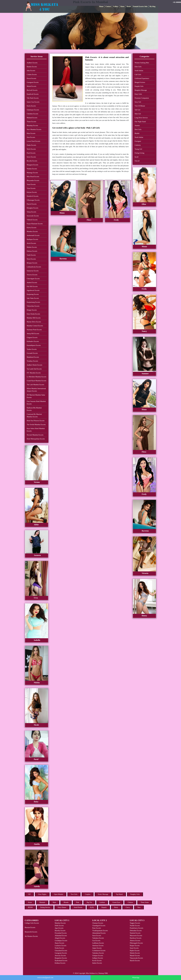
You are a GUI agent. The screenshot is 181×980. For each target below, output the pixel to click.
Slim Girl (138, 114)
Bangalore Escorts (61, 958)
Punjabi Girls (139, 86)
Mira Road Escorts (33, 177)
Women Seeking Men (142, 63)
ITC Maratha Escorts (34, 373)
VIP (29, 894)
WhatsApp (136, 978)
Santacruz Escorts (33, 271)
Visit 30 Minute (140, 106)
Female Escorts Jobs (140, 6)
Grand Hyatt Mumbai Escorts (37, 381)
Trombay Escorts (32, 361)
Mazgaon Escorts (33, 165)
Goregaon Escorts (33, 82)
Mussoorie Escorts (136, 936)
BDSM (30, 907)
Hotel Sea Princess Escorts (36, 421)
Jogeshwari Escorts (33, 290)
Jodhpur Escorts (98, 958)
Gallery (116, 6)
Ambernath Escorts (33, 235)
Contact (108, 6)
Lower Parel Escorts (34, 141)
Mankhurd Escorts (33, 357)
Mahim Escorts (32, 247)
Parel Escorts (31, 153)
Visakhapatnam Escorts (100, 931)
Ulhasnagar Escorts (33, 200)
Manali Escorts (135, 956)
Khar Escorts (31, 133)
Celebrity (138, 145)
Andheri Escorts (32, 63)
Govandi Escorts (32, 353)
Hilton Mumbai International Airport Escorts (36, 390)
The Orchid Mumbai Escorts (36, 425)
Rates (122, 6)
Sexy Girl (138, 102)
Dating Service (45, 907)
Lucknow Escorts (61, 946)
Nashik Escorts (135, 926)
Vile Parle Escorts (33, 98)
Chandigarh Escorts (99, 926)
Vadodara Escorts (98, 938)
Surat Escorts (97, 936)
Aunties (137, 126)
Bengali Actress (140, 82)
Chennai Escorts (98, 923)
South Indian (139, 71)
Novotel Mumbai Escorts (35, 435)
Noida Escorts (59, 948)
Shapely (104, 907)
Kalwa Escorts (32, 228)
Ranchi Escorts (135, 961)
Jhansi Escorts (60, 943)
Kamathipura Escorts (34, 345)
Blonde (66, 902)
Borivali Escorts (32, 90)
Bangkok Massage (141, 90)
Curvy (128, 907)
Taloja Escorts (32, 212)
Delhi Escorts (59, 926)
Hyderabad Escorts (61, 961)
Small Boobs (78, 907)
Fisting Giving (139, 153)
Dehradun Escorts (136, 931)
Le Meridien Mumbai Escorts (37, 377)
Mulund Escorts (32, 118)
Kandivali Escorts (33, 94)
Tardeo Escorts (32, 349)
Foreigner (138, 141)
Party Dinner (62, 907)
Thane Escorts (32, 122)
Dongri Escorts (32, 310)
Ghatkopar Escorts (33, 110)
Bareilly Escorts (60, 931)
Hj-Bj (92, 907)
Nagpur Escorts (135, 923)
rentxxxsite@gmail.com (45, 978)
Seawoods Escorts (33, 216)
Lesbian (102, 902)
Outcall (137, 161)
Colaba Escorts (32, 75)
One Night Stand (140, 122)
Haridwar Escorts (136, 938)
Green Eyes (116, 902)
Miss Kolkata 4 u (92, 973)
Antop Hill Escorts (33, 334)
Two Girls (74, 894)
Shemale (42, 902)
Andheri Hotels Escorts (35, 365)
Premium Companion (142, 98)
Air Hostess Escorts (31, 936)
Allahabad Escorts (61, 936)
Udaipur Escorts (98, 956)
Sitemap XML (103, 973)
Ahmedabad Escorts (99, 933)
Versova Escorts (32, 275)
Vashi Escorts (31, 255)
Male (54, 902)
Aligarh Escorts (60, 938)
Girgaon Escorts (32, 338)
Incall (137, 157)
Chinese (130, 902)
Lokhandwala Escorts (34, 267)
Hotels (129, 6)
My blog (152, 6)
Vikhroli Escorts (32, 220)
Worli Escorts (31, 149)
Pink (78, 902)
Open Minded (58, 894)
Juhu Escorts (31, 71)
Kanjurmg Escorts (33, 294)
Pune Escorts (97, 928)
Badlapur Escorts (32, 239)
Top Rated (119, 894)
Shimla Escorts (135, 953)
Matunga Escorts (32, 173)
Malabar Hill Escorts (34, 318)
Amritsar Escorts (98, 946)
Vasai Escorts (31, 184)
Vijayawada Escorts (136, 958)
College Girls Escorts (32, 923)
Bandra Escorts (32, 67)
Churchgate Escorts (33, 279)
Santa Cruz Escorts (33, 102)
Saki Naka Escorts (33, 298)
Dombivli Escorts (33, 196)
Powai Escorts (32, 78)
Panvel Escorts (32, 204)
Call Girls (138, 75)
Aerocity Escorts (60, 956)
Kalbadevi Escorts (33, 341)
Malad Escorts (32, 86)
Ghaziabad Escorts (61, 951)
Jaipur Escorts (97, 948)
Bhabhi (137, 133)
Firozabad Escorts (61, 933)
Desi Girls (138, 129)
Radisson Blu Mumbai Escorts (34, 409)
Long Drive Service (141, 118)
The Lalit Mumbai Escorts (36, 385)
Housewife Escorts (31, 932)
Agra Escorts (59, 928)
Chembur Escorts (33, 114)
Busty (116, 907)
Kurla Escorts (31, 106)
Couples (88, 894)
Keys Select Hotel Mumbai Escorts (36, 430)
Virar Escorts (31, 188)
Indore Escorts (97, 963)
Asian (30, 902)
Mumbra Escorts (32, 232)
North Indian (139, 137)
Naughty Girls (135, 894)
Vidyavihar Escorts (33, 306)
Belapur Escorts (32, 263)
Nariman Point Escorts (34, 330)
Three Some (145, 902)
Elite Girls (138, 67)
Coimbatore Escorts (99, 951)
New (139, 907)
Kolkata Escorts (60, 963)
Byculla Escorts (32, 161)
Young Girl (138, 149)
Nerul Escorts (31, 259)
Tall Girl (137, 110)
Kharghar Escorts (33, 208)
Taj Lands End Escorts (34, 369)
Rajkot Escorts (135, 951)
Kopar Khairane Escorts (35, 224)
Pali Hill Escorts (32, 286)
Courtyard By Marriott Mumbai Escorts (34, 415)
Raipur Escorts (135, 946)
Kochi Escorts (97, 961)
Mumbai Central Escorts (35, 326)
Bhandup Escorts (32, 126)
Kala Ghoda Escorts (33, 314)
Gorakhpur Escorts (61, 941)
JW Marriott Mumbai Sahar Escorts (36, 396)
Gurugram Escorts (61, 953)
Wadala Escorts (32, 169)
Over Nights (42, 894)
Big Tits (89, 902)
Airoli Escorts (31, 243)
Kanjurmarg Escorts (33, 302)
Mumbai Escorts (60, 923)
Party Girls (138, 94)
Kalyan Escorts (32, 192)
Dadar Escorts (31, 145)
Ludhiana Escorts (98, 943)
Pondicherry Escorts (136, 928)
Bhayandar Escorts (33, 181)
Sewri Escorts (31, 157)
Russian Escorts (30, 927)
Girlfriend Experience (142, 78)
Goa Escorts (96, 941)
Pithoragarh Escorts (136, 943)
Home (101, 6)
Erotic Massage (103, 894)
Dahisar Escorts (32, 251)
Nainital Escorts (135, 933)
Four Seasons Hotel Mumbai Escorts (36, 403)
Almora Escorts (135, 941)
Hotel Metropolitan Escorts (36, 439)
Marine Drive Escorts (34, 322)
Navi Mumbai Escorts (34, 129)
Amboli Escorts (32, 283)
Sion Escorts (31, 137)
